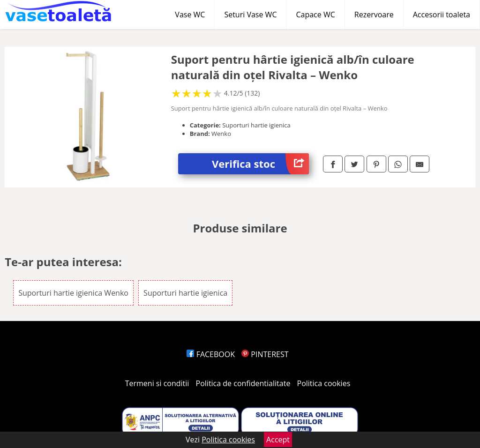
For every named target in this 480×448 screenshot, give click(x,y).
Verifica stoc (260, 164)
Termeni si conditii (157, 383)
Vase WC (190, 15)
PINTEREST (265, 354)
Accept (278, 440)
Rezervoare (374, 15)
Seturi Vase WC (250, 15)
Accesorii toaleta (442, 15)
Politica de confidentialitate (243, 383)
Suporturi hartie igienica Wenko (73, 293)
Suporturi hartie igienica (185, 293)
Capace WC (315, 15)
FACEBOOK (211, 354)
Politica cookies (324, 383)
